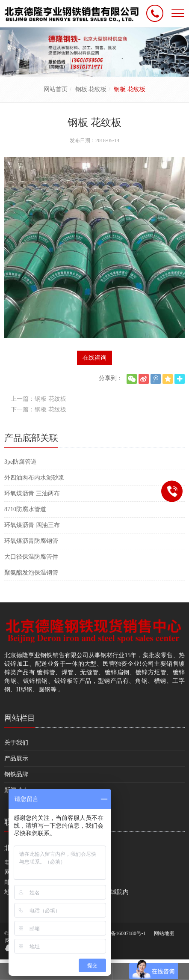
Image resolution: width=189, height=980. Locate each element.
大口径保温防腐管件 (31, 557)
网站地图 (164, 933)
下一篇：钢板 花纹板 (38, 410)
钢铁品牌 (16, 774)
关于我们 (16, 743)
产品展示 (16, 758)
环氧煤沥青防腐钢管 (31, 541)
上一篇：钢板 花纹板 (38, 399)
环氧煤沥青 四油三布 (32, 525)
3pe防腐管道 (21, 462)
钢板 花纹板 (91, 89)
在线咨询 (94, 358)
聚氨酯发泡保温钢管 (31, 573)
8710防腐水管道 (25, 509)
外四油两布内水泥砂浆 (34, 478)
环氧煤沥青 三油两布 (32, 493)
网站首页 (56, 89)
